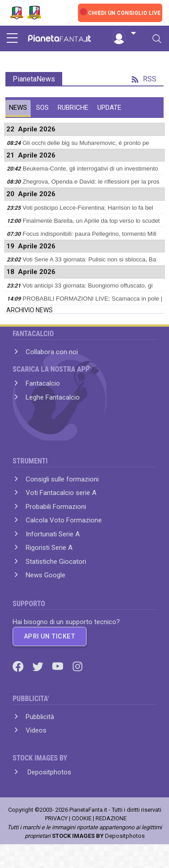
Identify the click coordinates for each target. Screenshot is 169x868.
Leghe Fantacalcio (53, 397)
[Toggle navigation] (157, 39)
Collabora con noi (52, 352)
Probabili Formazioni (56, 507)
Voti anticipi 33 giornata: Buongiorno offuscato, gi (88, 286)
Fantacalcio (43, 383)
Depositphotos (48, 772)
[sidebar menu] (12, 39)
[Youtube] (59, 666)
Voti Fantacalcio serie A (61, 493)
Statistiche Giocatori (56, 562)
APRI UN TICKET (50, 636)
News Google (46, 575)
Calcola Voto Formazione (64, 520)
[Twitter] (39, 666)
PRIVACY (56, 818)
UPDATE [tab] (109, 108)
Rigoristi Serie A (49, 548)
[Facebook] (19, 666)
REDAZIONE (111, 818)
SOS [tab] (42, 108)
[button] (124, 34)
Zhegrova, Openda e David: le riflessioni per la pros (91, 182)
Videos (36, 730)
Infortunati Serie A (53, 534)
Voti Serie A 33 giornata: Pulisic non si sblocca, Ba (89, 259)
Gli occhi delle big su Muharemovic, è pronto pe (86, 143)
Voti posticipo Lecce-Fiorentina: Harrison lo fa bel (88, 208)
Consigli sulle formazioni (62, 479)
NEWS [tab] (18, 108)
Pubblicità (40, 717)
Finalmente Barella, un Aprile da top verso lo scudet (91, 221)
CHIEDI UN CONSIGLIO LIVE (124, 13)
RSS (144, 79)
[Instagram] (78, 666)
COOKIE (82, 818)
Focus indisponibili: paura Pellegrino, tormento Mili (89, 234)
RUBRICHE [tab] (73, 108)
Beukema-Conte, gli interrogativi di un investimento (90, 169)
